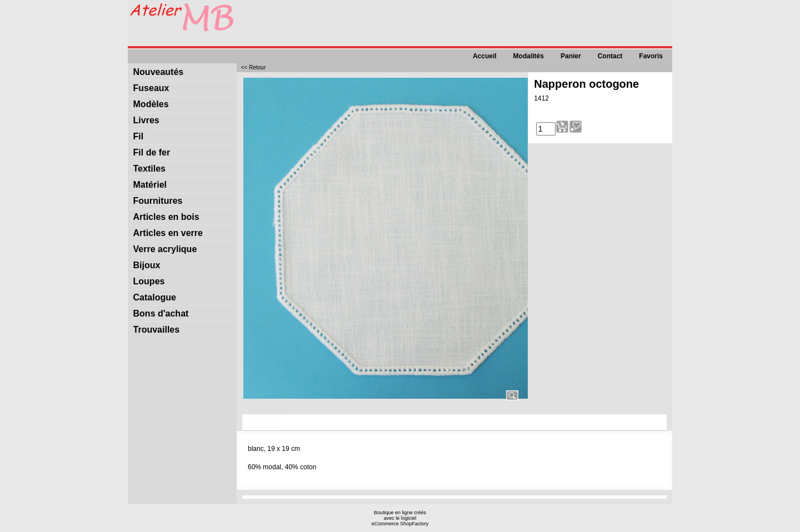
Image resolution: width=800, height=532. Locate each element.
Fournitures (158, 201)
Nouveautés (159, 72)
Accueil (485, 56)
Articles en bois (166, 217)
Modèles (151, 104)
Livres (146, 120)
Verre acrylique (165, 249)
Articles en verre (168, 233)
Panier (571, 56)
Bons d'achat (161, 313)
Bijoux (147, 265)
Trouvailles (157, 330)
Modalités (529, 56)
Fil (139, 136)
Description (265, 423)
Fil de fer (152, 152)
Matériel (150, 185)
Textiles (149, 169)
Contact (610, 56)
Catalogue (155, 297)
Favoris (651, 56)
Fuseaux (151, 88)
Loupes (149, 281)
